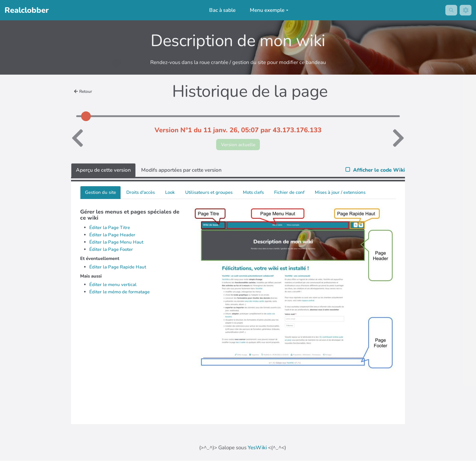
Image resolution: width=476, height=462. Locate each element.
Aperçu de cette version (103, 171)
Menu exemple (268, 10)
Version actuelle (238, 145)
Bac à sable (221, 10)
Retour (84, 91)
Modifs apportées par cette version (181, 171)
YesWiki (257, 449)
